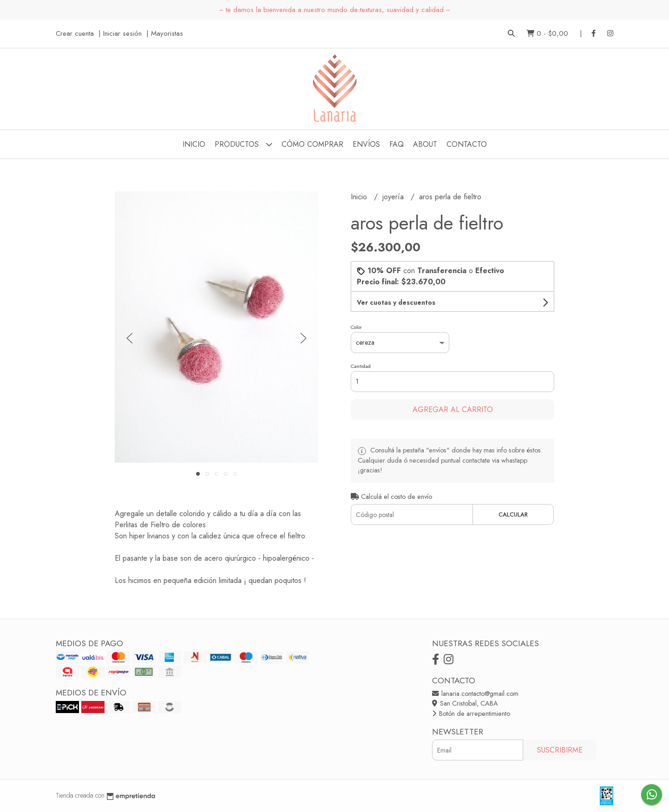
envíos (366, 144)
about (425, 144)
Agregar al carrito (453, 409)
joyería (394, 197)
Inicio (194, 144)
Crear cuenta (75, 33)
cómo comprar (312, 144)
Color (356, 327)
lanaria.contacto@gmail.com (475, 694)
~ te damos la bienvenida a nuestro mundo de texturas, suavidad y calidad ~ (335, 10)
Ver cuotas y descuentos (396, 302)
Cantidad (361, 366)
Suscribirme (560, 750)
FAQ (397, 144)
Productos (243, 144)
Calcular (513, 514)
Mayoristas (167, 33)
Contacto (467, 144)
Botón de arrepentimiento (471, 714)
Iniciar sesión (122, 33)
